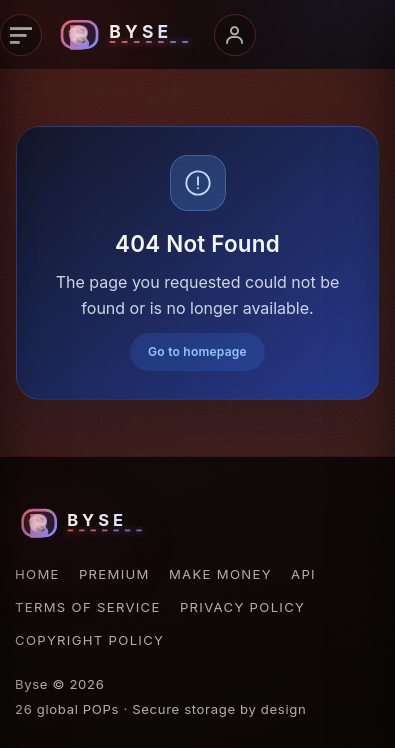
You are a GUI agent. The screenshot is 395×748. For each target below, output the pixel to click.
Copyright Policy (89, 640)
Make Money (220, 574)
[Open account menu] (235, 35)
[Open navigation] (21, 35)
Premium (114, 574)
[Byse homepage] (128, 35)
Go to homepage (197, 351)
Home (37, 574)
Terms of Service (88, 607)
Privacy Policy (242, 607)
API (303, 574)
